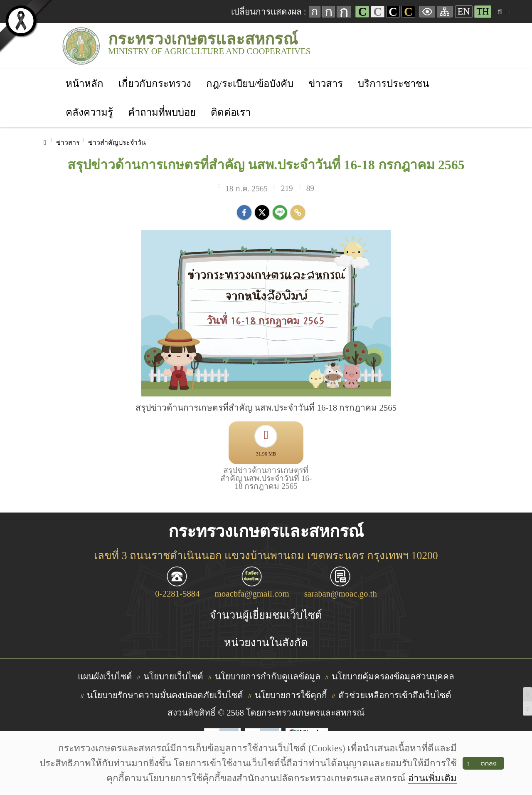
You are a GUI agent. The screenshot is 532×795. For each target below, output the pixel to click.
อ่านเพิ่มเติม (432, 778)
